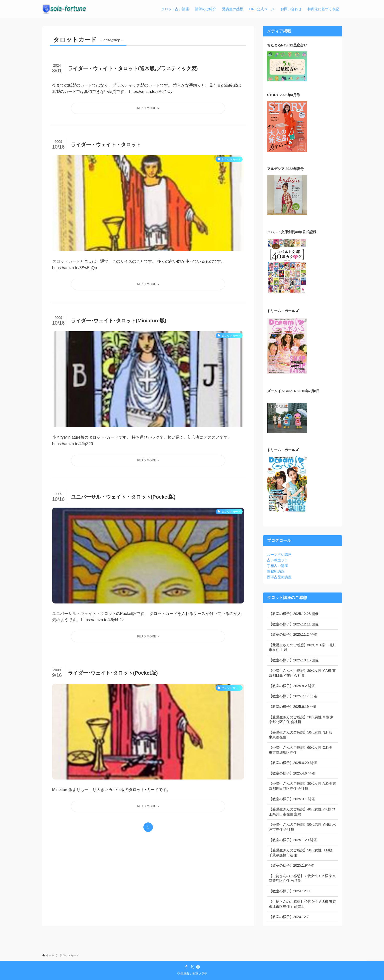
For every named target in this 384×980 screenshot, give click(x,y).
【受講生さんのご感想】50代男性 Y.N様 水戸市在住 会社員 (302, 827)
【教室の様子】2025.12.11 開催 (294, 624)
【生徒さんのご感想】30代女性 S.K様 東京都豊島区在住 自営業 (303, 878)
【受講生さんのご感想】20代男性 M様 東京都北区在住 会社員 (301, 720)
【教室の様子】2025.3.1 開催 (292, 799)
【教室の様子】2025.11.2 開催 (293, 634)
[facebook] (186, 967)
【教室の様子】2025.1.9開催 (291, 865)
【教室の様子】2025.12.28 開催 (294, 614)
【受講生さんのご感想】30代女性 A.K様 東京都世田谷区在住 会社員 (303, 786)
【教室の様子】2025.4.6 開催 (292, 773)
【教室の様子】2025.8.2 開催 (292, 686)
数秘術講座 (276, 571)
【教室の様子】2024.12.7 (289, 917)
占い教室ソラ (278, 560)
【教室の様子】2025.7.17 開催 (293, 696)
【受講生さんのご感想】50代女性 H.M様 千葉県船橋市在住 (301, 853)
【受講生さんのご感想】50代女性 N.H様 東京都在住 (301, 735)
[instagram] (198, 967)
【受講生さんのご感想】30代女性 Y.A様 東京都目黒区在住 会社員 (302, 673)
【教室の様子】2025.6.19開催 (292, 707)
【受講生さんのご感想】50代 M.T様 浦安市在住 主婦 (302, 647)
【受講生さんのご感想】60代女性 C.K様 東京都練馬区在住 (300, 750)
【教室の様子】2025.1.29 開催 (293, 840)
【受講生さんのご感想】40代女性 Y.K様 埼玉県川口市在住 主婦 (302, 812)
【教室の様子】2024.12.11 (290, 891)
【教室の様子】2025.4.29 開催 (293, 763)
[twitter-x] (192, 967)
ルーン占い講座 (279, 555)
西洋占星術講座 (279, 577)
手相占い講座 (278, 566)
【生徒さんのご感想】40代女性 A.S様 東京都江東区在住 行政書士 (303, 904)
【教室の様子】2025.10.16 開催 (294, 660)
